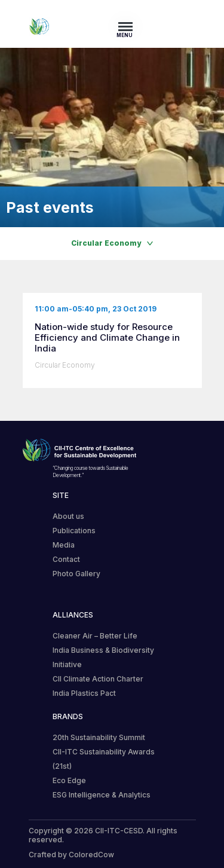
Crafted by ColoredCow (71, 855)
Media (64, 545)
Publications (74, 531)
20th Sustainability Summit (99, 737)
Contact (66, 559)
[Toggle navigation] (129, 26)
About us (68, 516)
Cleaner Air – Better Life (95, 636)
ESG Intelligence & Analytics (102, 795)
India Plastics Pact (84, 693)
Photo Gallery (76, 574)
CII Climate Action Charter (98, 679)
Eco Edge (69, 780)
